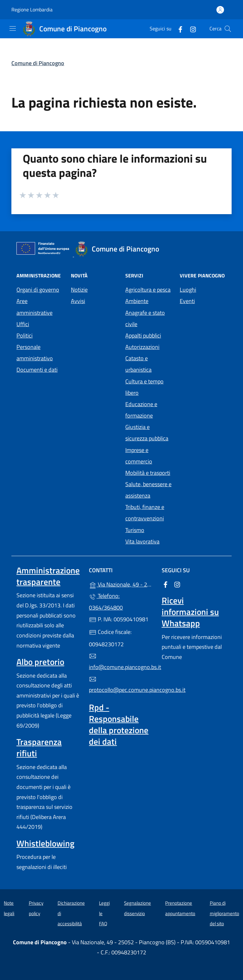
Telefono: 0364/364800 (106, 602)
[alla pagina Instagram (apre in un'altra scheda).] (190, 29)
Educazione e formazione (141, 410)
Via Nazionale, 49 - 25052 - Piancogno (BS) (121, 584)
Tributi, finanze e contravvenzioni (145, 513)
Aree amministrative (34, 307)
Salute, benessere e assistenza (148, 490)
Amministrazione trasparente (48, 576)
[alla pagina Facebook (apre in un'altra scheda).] (178, 29)
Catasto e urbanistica (138, 364)
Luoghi (188, 290)
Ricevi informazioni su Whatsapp (190, 612)
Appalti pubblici (143, 335)
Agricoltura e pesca (148, 290)
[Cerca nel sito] (228, 29)
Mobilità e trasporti (148, 473)
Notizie (79, 290)
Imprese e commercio (139, 456)
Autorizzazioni (142, 347)
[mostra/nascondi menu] (13, 28)
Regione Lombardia (32, 10)
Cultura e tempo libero (144, 387)
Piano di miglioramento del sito (224, 913)
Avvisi (78, 301)
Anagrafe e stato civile (145, 318)
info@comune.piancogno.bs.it (121, 662)
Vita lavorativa (142, 541)
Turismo (135, 530)
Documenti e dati (37, 370)
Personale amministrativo (35, 353)
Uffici (23, 324)
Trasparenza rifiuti (39, 747)
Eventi (187, 301)
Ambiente (137, 301)
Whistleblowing (45, 843)
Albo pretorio (40, 662)
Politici (25, 335)
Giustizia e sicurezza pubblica (147, 433)
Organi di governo (38, 290)
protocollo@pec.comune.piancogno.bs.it (121, 685)
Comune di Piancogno (38, 63)
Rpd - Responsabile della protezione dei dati (119, 724)
